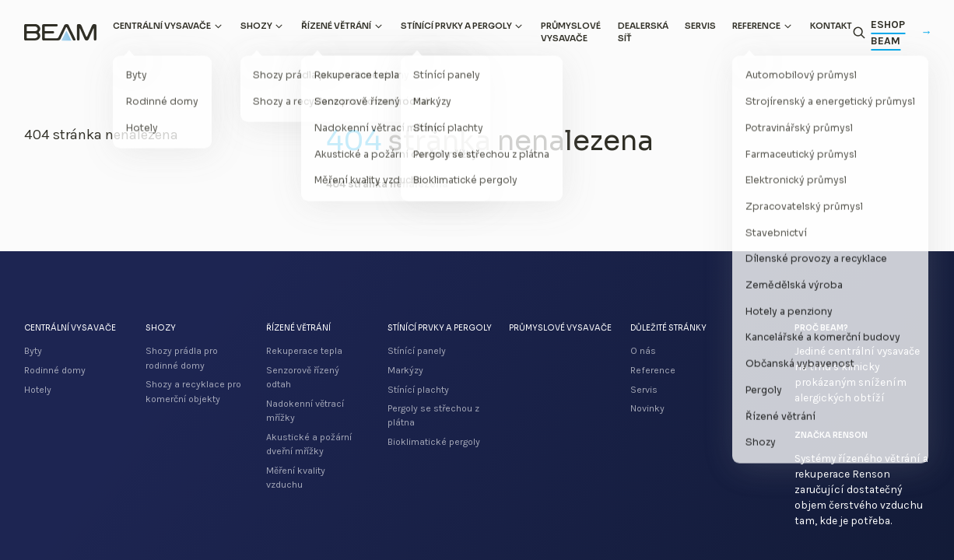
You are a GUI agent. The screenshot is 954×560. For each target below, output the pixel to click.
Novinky (647, 408)
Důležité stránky (668, 328)
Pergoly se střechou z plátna (433, 415)
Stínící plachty (418, 390)
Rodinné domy (55, 370)
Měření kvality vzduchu (296, 478)
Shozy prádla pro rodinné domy (182, 358)
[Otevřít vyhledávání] (859, 33)
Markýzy (405, 370)
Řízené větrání (336, 26)
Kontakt (831, 26)
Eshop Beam (900, 32)
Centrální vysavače (162, 26)
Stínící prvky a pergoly (456, 26)
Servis (700, 26)
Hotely (38, 390)
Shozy (256, 26)
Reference (756, 26)
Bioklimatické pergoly (434, 442)
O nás (643, 351)
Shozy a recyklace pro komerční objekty (193, 391)
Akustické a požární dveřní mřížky (309, 444)
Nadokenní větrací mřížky (305, 411)
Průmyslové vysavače (571, 32)
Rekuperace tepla (304, 351)
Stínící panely (417, 351)
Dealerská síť (643, 32)
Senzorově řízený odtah (303, 377)
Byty (33, 351)
